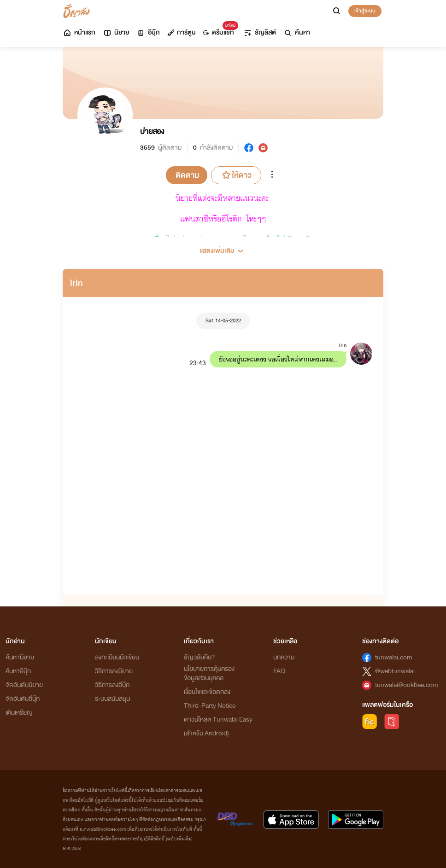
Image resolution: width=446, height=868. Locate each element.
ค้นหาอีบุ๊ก (18, 671)
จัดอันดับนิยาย (24, 685)
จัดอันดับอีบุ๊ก (23, 699)
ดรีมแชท (219, 30)
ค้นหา (297, 32)
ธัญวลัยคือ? (200, 657)
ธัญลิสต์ (260, 32)
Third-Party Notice (210, 706)
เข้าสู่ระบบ (365, 11)
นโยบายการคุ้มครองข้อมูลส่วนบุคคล (209, 673)
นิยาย (116, 32)
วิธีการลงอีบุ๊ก (112, 685)
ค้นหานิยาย (20, 657)
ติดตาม (187, 175)
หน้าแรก (79, 32)
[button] (223, 247)
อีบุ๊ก (148, 32)
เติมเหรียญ (19, 713)
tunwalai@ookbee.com (407, 685)
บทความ (284, 657)
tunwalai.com (394, 657)
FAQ (279, 671)
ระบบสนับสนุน (112, 699)
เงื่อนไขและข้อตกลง (207, 692)
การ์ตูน (182, 32)
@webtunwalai (395, 671)
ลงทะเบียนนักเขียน (117, 657)
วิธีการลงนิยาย (114, 671)
